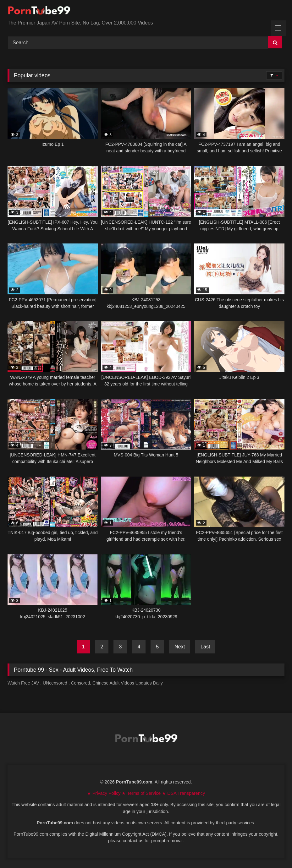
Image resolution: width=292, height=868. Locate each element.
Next (180, 647)
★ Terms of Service (142, 793)
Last (205, 647)
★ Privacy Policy (105, 793)
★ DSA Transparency (183, 793)
